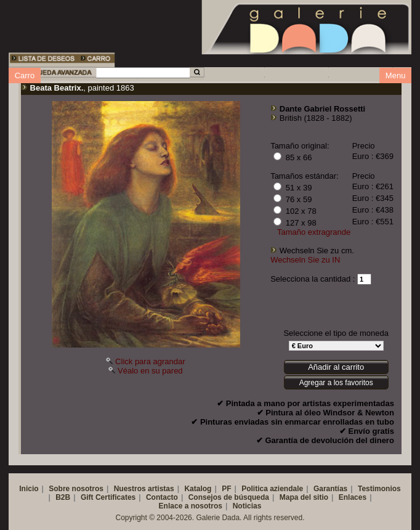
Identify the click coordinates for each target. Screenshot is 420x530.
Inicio (29, 489)
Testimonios (379, 489)
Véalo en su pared (150, 371)
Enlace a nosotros (191, 506)
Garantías (330, 489)
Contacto (162, 497)
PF (226, 489)
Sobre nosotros (76, 489)
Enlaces (353, 497)
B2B (63, 497)
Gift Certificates (108, 497)
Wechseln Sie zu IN (305, 260)
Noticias (247, 506)
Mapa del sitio (304, 497)
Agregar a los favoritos (336, 383)
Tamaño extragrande (314, 232)
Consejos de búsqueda (229, 497)
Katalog (198, 489)
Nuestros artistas (144, 489)
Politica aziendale (272, 489)
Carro (25, 75)
